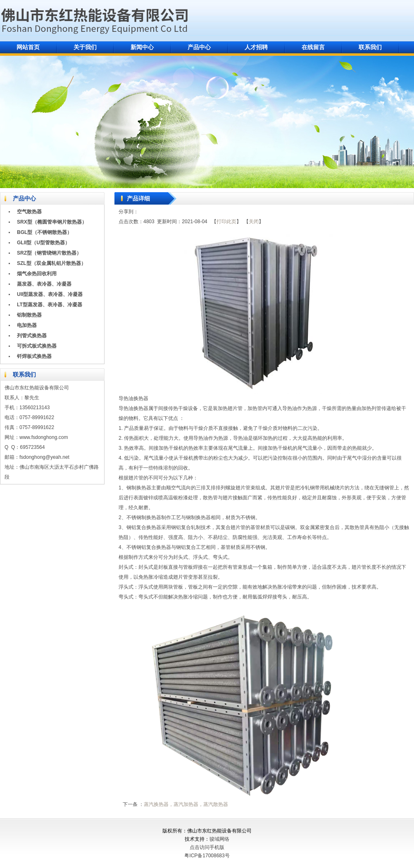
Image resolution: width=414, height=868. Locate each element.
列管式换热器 (32, 336)
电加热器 (27, 325)
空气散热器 (29, 212)
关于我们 (85, 47)
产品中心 (199, 47)
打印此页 (226, 222)
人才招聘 (256, 47)
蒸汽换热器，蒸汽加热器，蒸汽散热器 (186, 804)
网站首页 (28, 47)
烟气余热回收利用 (37, 274)
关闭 (254, 222)
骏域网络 (219, 839)
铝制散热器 (29, 315)
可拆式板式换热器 (37, 346)
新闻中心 (142, 47)
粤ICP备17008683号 (207, 856)
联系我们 (370, 47)
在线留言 (313, 47)
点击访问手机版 (207, 847)
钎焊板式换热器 (34, 356)
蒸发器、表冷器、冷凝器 (44, 284)
